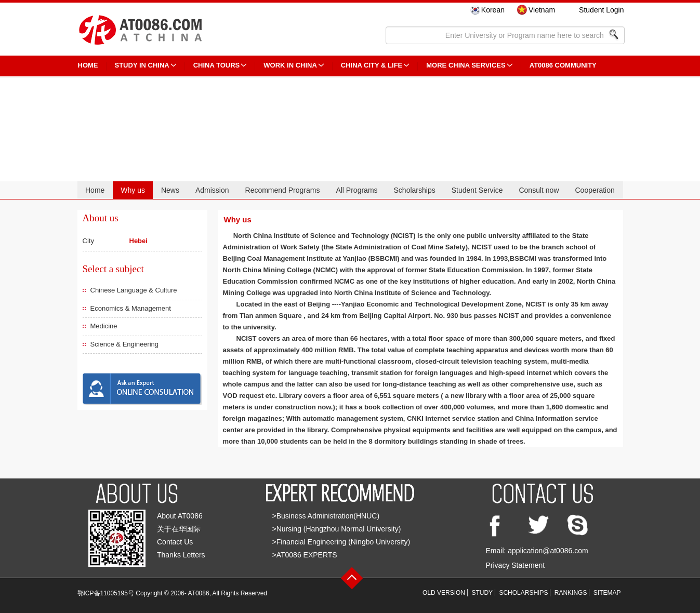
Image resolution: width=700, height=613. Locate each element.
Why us (133, 190)
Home (95, 190)
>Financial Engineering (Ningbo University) (341, 542)
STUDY (482, 593)
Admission (212, 190)
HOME (88, 65)
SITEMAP (607, 593)
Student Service (477, 190)
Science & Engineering (125, 344)
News (170, 190)
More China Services (466, 65)
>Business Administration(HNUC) (326, 516)
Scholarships (415, 190)
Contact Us (175, 542)
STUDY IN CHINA (142, 65)
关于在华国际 (179, 529)
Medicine (104, 326)
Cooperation (595, 190)
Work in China (290, 65)
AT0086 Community (563, 65)
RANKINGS (571, 593)
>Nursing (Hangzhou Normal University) (337, 529)
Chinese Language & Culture (134, 290)
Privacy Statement (516, 565)
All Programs (356, 190)
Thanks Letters (181, 555)
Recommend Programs (283, 190)
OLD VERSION (444, 593)
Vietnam (542, 10)
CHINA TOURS (217, 65)
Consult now (539, 190)
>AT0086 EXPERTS (305, 555)
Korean (493, 10)
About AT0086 (180, 516)
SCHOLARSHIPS (523, 593)
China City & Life (372, 65)
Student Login (601, 10)
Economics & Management (131, 308)
